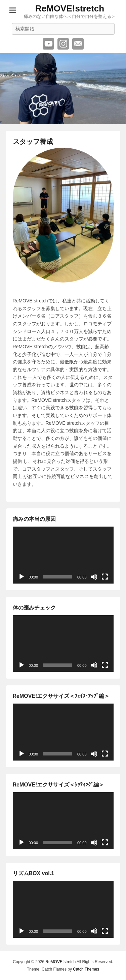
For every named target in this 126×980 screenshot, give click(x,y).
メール (78, 44)
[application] (63, 555)
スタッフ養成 (33, 142)
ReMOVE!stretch (70, 8)
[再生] (22, 577)
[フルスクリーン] (105, 577)
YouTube (48, 44)
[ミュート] (94, 577)
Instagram (63, 44)
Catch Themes (86, 969)
